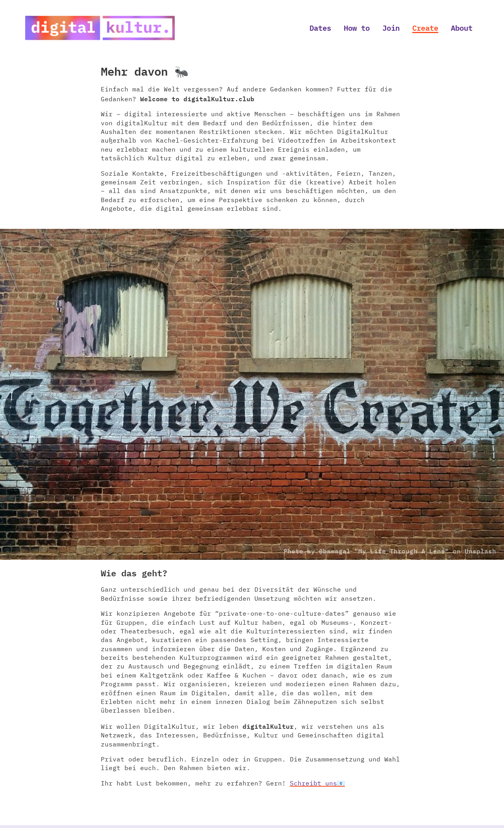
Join (391, 27)
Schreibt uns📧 (317, 783)
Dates (320, 27)
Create (425, 27)
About (462, 27)
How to (357, 27)
